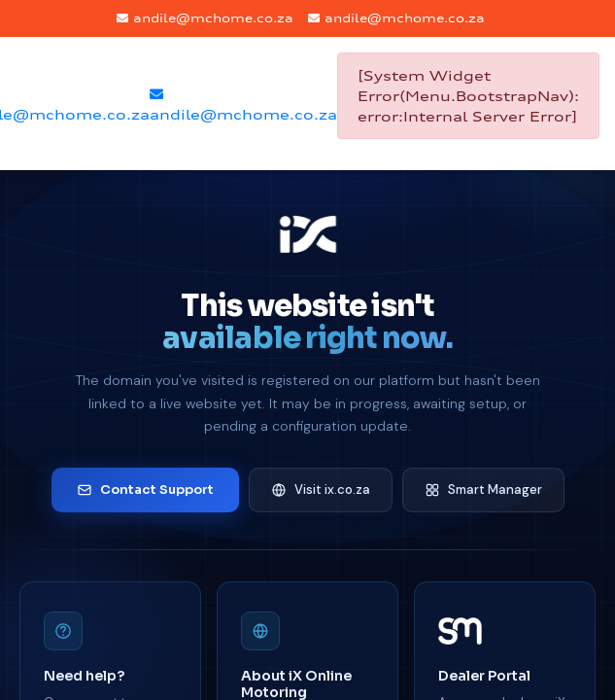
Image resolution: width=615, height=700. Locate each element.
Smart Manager (483, 490)
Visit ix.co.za (321, 490)
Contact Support (145, 490)
